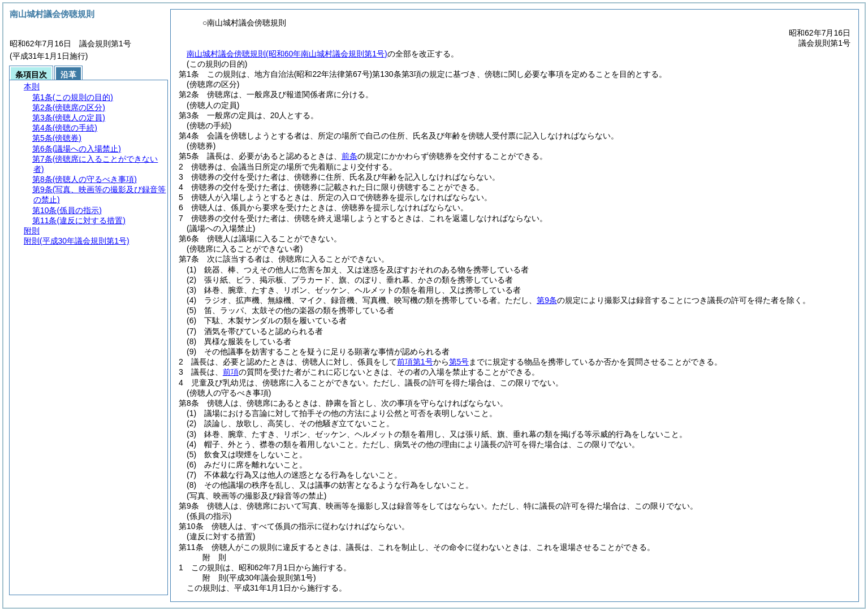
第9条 (547, 300)
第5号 (459, 362)
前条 (349, 156)
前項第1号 (415, 362)
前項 (231, 372)
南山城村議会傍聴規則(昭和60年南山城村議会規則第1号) (287, 54)
